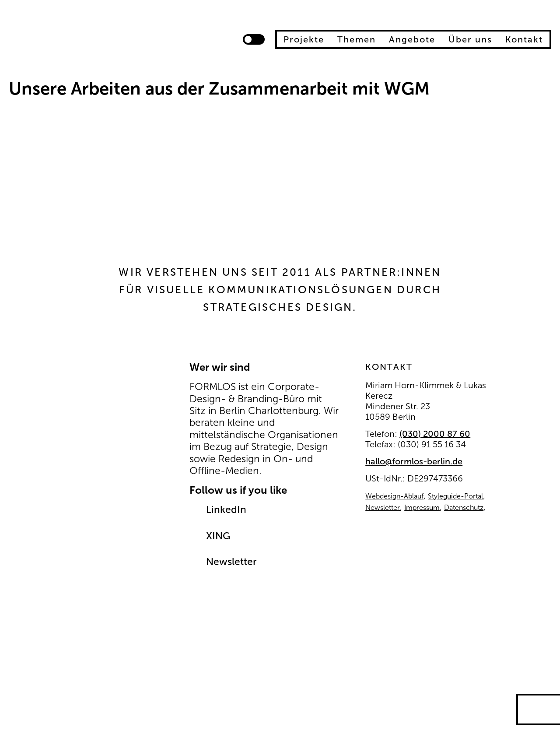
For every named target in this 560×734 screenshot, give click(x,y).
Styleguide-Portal (455, 496)
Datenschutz (464, 507)
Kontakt (524, 39)
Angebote (412, 39)
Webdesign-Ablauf (394, 496)
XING (218, 536)
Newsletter (231, 562)
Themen (357, 39)
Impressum (422, 507)
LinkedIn (226, 510)
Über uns (470, 39)
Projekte (304, 39)
